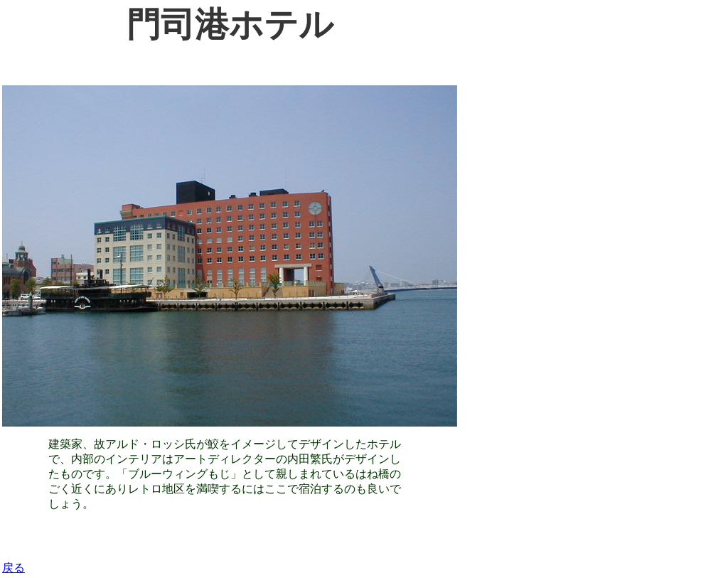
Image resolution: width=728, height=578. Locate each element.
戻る (14, 568)
